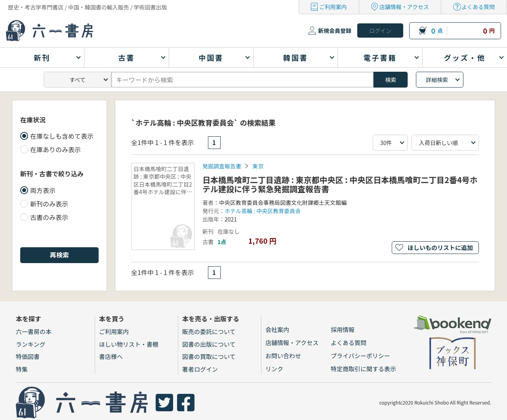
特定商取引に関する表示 (363, 369)
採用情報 (343, 329)
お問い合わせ (283, 356)
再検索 (59, 255)
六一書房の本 (34, 331)
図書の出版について (209, 344)
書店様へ (111, 356)
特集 (22, 369)
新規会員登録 (335, 31)
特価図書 (28, 356)
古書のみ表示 (49, 217)
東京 (258, 166)
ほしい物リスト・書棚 (129, 344)
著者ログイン (200, 369)
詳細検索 (437, 80)
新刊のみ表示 (49, 204)
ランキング (31, 344)
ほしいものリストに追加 (440, 247)
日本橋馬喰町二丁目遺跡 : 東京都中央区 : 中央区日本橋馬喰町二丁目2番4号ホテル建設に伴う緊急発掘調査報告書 (340, 184)
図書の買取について (209, 356)
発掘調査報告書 (222, 166)
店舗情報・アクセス (404, 7)
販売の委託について (209, 331)
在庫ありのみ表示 (55, 149)
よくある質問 (478, 7)
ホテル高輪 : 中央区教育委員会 (263, 211)
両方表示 (43, 190)
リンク (274, 369)
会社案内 (277, 329)
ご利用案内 (333, 7)
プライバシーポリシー (360, 356)
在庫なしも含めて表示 (62, 136)
